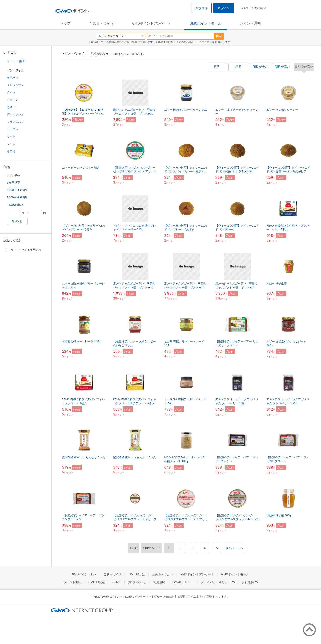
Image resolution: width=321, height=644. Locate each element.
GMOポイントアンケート (151, 23)
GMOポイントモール (205, 23)
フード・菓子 (16, 61)
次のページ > (234, 548)
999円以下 (13, 183)
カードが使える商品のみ (23, 250)
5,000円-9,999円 (17, 197)
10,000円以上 (15, 205)
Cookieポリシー (183, 582)
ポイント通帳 (250, 23)
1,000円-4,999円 (17, 190)
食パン (11, 92)
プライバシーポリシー (218, 582)
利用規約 (159, 582)
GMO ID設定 (259, 8)
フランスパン (15, 122)
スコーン (12, 100)
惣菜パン (12, 107)
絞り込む (17, 221)
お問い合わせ (137, 582)
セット (11, 136)
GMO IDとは (137, 574)
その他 (11, 151)
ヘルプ (244, 8)
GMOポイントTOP (84, 574)
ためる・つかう (101, 23)
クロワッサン (15, 85)
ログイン (224, 8)
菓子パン (12, 78)
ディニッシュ (15, 114)
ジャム (11, 144)
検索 (219, 36)
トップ (65, 23)
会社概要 (250, 582)
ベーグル (12, 129)
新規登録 (201, 8)
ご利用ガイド (113, 574)
